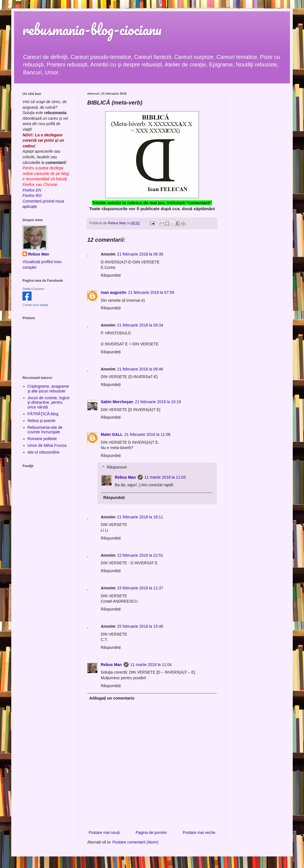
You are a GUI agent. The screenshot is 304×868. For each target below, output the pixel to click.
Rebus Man (125, 477)
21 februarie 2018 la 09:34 (140, 325)
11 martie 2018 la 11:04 (151, 665)
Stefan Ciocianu (33, 289)
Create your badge (35, 305)
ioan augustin (114, 292)
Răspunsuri (117, 467)
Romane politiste (42, 439)
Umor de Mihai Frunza (47, 445)
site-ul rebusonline (44, 452)
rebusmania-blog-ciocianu (92, 29)
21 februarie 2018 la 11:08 (147, 434)
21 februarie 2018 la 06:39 (140, 254)
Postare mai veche (199, 833)
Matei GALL (112, 434)
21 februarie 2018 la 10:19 (158, 402)
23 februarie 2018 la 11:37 (140, 588)
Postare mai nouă (104, 833)
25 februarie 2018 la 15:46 (140, 626)
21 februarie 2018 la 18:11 (140, 517)
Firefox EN (32, 190)
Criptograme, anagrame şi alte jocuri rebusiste (48, 389)
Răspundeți (111, 275)
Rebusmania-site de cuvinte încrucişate (45, 430)
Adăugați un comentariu (112, 698)
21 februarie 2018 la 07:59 (151, 292)
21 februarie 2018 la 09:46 (140, 369)
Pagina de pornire (151, 833)
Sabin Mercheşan (117, 402)
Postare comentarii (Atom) (136, 842)
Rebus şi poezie (42, 421)
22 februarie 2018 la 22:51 (140, 555)
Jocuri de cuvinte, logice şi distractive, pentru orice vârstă (49, 403)
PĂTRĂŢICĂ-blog (43, 414)
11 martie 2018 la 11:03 (165, 477)
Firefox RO (32, 196)
